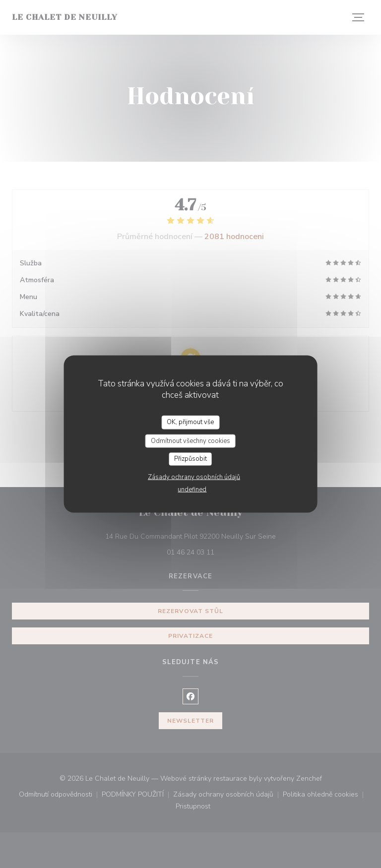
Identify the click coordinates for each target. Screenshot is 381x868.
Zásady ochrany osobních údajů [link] (194, 477)
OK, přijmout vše (190, 422)
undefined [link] (192, 489)
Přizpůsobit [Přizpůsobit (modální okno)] (190, 459)
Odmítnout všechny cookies (190, 440)
